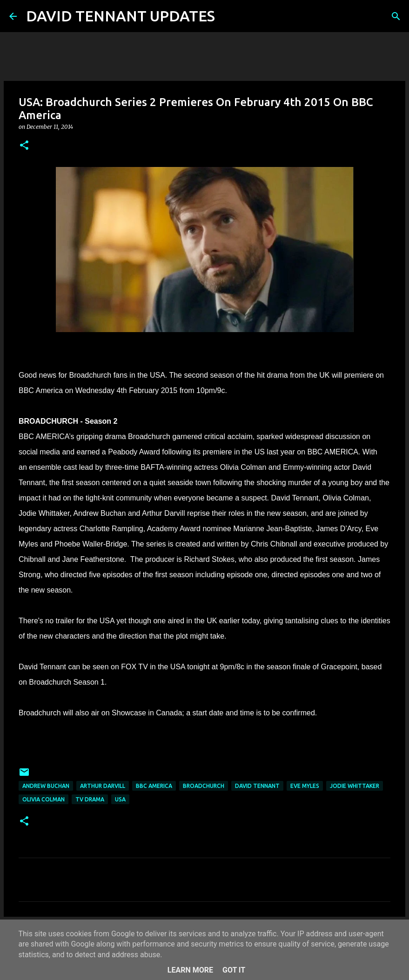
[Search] (228, 16)
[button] (24, 146)
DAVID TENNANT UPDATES (121, 16)
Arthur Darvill (103, 786)
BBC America (154, 786)
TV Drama (90, 799)
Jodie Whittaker (355, 786)
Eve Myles (305, 786)
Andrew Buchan (46, 786)
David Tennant (257, 786)
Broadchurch (204, 786)
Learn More (190, 970)
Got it (234, 970)
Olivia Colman (44, 799)
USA (120, 799)
